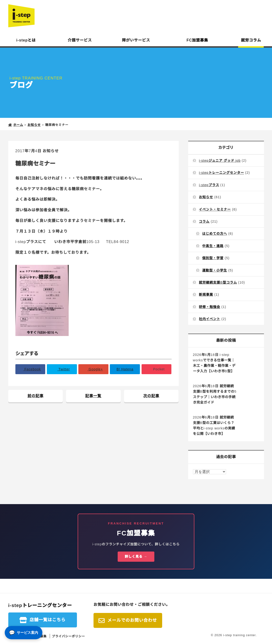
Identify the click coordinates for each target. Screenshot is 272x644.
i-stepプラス (209, 185)
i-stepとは (26, 40)
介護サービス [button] (80, 40)
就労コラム (251, 40)
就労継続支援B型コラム (218, 282)
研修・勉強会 (210, 307)
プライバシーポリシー (68, 636)
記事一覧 (93, 396)
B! (125, 369)
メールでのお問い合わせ (132, 620)
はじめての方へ (215, 234)
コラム (204, 221)
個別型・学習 (213, 258)
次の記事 (151, 396)
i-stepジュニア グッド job (220, 161)
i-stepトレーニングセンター (221, 173)
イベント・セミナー (215, 209)
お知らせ (51, 151)
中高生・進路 (213, 246)
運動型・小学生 (215, 270)
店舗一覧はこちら (48, 620)
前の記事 (36, 396)
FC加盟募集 (197, 40)
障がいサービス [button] (136, 40)
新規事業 (206, 294)
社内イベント (210, 319)
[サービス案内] (24, 633)
